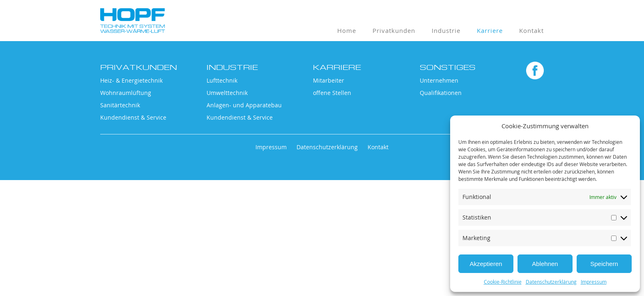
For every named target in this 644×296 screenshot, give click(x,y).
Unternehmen (439, 80)
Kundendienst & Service (133, 117)
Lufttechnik (222, 80)
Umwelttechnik (227, 93)
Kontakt (531, 30)
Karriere (490, 30)
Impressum (594, 282)
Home (347, 30)
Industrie (446, 30)
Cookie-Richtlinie (503, 282)
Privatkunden (394, 30)
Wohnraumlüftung (126, 93)
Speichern (604, 264)
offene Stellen (332, 93)
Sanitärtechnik (120, 105)
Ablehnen (545, 264)
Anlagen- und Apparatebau (244, 105)
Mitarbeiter (329, 80)
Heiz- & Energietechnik (131, 80)
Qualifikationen (441, 93)
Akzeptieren (486, 264)
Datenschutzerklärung (551, 282)
